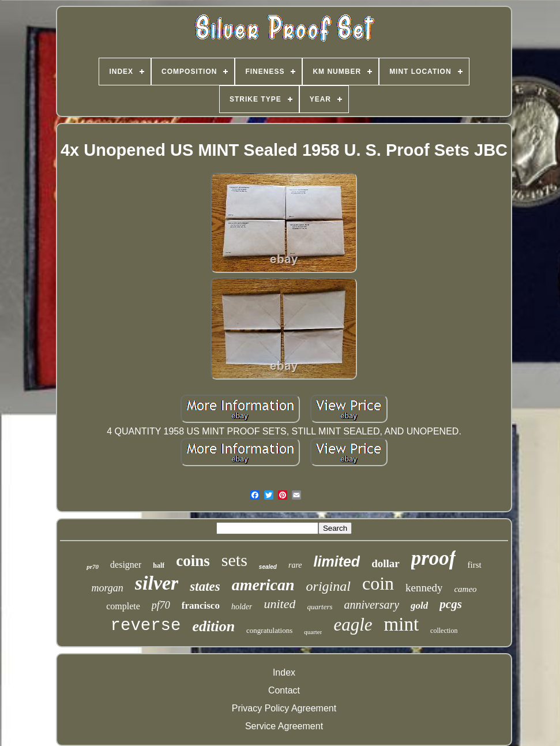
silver (157, 583)
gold (419, 606)
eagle (353, 625)
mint (402, 624)
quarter (313, 632)
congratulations (269, 630)
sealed (268, 567)
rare (295, 565)
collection (444, 631)
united (279, 604)
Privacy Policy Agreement (284, 708)
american (263, 585)
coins (193, 561)
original (328, 586)
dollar (386, 563)
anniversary (372, 605)
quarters (320, 607)
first (474, 565)
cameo (465, 589)
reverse (146, 626)
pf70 (161, 605)
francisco (201, 606)
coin (378, 583)
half (159, 565)
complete (123, 606)
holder (242, 607)
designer (126, 565)
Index (284, 672)
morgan (107, 588)
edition (213, 626)
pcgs (451, 604)
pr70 (93, 567)
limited (337, 561)
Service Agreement (284, 726)
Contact (284, 690)
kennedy (424, 588)
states (205, 586)
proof (434, 558)
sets (234, 560)
